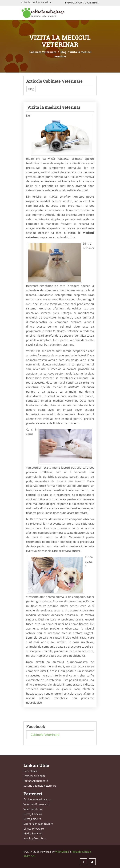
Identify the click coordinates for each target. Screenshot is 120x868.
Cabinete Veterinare (43, 52)
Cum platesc (31, 771)
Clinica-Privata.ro (34, 829)
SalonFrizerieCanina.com (38, 824)
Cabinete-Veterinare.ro (37, 799)
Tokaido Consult (82, 852)
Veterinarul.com (33, 809)
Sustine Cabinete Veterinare (40, 786)
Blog (63, 52)
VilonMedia (62, 852)
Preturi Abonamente (36, 781)
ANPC (27, 856)
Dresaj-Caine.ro (33, 814)
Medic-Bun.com (33, 833)
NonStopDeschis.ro (35, 838)
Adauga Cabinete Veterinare (82, 3)
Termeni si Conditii (35, 776)
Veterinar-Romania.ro (36, 804)
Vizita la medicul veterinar (54, 107)
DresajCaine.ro (32, 819)
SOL (33, 856)
